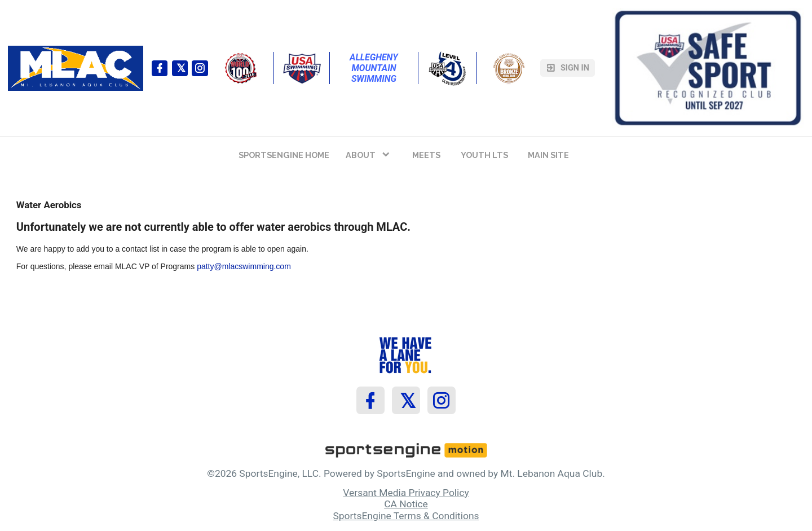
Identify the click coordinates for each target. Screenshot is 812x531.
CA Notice (406, 504)
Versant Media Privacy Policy (406, 493)
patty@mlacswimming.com (244, 266)
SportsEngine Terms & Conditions (406, 516)
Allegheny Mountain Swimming (375, 68)
